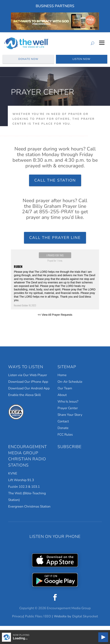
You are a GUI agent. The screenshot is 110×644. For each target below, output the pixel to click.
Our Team (65, 393)
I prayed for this (55, 260)
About (62, 400)
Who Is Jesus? (68, 406)
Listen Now (82, 61)
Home (62, 380)
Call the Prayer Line (55, 242)
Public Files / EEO (38, 621)
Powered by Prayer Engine (55, 330)
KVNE (13, 478)
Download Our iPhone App (28, 386)
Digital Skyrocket (85, 621)
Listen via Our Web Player (28, 380)
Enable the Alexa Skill (24, 400)
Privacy (18, 621)
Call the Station (55, 185)
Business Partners (55, 6)
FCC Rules (65, 439)
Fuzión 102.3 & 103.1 (24, 491)
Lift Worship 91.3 (21, 485)
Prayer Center (68, 413)
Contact (63, 426)
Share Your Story (70, 419)
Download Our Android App (29, 393)
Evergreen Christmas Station (29, 511)
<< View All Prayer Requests (55, 319)
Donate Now (28, 61)
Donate (63, 433)
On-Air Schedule (70, 386)
